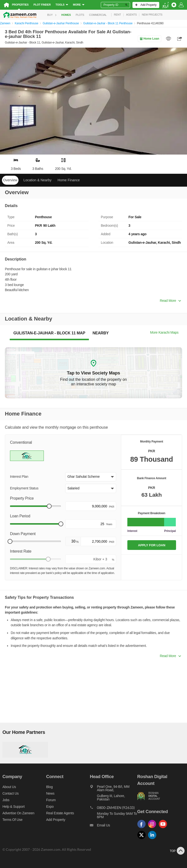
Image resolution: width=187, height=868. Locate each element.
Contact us (11, 793)
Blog (50, 787)
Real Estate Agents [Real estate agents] (60, 813)
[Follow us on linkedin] (153, 839)
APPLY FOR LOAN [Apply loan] (152, 545)
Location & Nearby (37, 180)
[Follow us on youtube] (164, 828)
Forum (51, 800)
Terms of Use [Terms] (12, 820)
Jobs (6, 800)
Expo (50, 807)
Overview (10, 180)
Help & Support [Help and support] (14, 807)
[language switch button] (165, 5)
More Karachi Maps (164, 332)
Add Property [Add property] (56, 820)
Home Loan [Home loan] (149, 39)
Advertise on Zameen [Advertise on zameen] (18, 813)
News (50, 793)
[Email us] (113, 826)
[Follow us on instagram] (153, 828)
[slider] (49, 506)
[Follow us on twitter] (143, 839)
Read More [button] (170, 301)
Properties (20, 5)
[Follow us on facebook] (143, 828)
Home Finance (69, 180)
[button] (91, 477)
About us (9, 787)
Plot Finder (42, 5)
